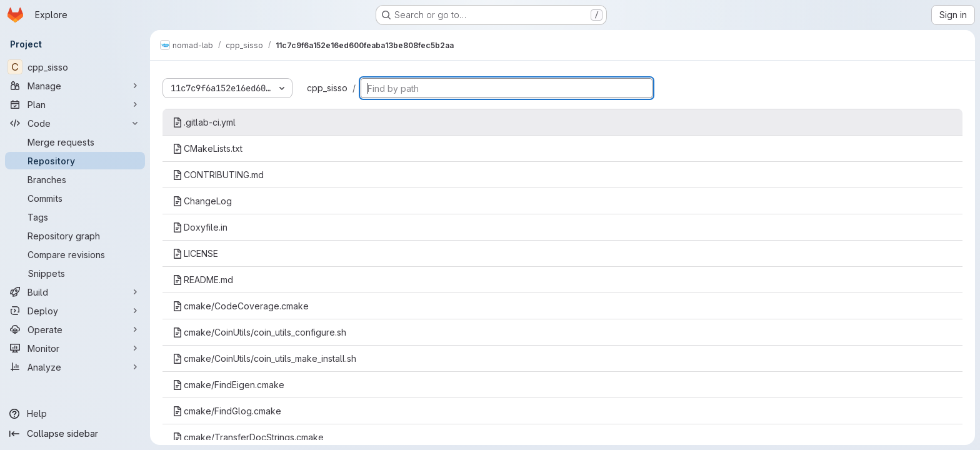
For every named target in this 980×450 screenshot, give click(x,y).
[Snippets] (75, 273)
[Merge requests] (75, 142)
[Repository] (75, 161)
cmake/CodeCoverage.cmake (241, 306)
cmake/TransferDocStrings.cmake (248, 437)
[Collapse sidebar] (75, 434)
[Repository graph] (75, 236)
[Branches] (75, 179)
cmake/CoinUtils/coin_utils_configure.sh (259, 332)
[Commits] (75, 198)
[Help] (75, 414)
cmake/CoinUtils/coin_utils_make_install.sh (264, 358)
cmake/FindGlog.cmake (227, 411)
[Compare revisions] (75, 254)
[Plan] (75, 104)
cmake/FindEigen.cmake (228, 385)
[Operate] (75, 329)
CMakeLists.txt (207, 148)
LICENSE (195, 253)
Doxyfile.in (200, 227)
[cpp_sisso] (75, 67)
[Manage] (75, 86)
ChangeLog (202, 201)
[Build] (75, 292)
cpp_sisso (327, 88)
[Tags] (75, 217)
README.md (203, 280)
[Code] (75, 123)
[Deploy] (75, 311)
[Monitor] (75, 348)
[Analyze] (75, 367)
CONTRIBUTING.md (218, 175)
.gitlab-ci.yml (204, 122)
